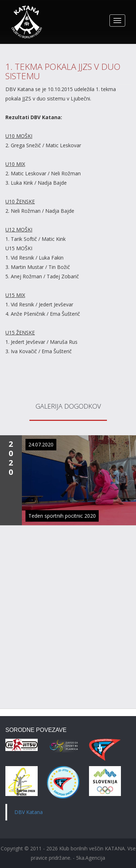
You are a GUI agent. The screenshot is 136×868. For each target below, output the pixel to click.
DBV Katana (29, 812)
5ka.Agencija (91, 858)
